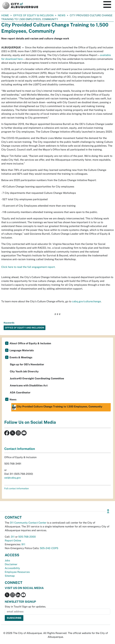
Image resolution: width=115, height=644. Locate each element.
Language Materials (22, 350)
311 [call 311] (13, 537)
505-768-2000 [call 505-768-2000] (27, 537)
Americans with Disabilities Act (29, 385)
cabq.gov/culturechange (86, 301)
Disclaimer (11, 564)
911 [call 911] (23, 544)
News (62, 15)
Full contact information (17, 488)
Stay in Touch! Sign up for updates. (25, 607)
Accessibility (12, 568)
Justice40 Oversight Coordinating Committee (37, 378)
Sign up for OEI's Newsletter (27, 364)
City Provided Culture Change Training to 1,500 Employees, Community (57, 407)
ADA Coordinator (20, 393)
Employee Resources (17, 572)
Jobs (7, 560)
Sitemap (10, 576)
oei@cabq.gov (13, 478)
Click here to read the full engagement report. (28, 267)
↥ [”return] (108, 511)
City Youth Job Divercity (24, 371)
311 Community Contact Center (28, 523)
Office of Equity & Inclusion (33, 15)
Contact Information (20, 449)
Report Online (13, 541)
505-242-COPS (49, 548)
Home (5, 15)
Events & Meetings (21, 357)
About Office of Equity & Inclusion (30, 343)
